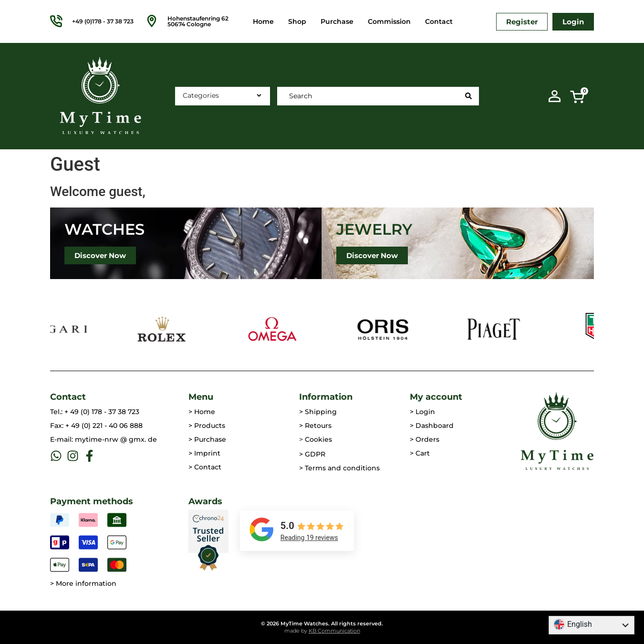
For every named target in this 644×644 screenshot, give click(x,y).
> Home (202, 412)
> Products (207, 426)
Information (326, 397)
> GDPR (312, 454)
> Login (422, 412)
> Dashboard (432, 426)
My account (436, 397)
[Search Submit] (468, 96)
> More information (83, 583)
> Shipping (318, 412)
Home (263, 21)
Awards (205, 501)
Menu (201, 397)
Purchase (337, 21)
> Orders (425, 439)
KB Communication (334, 631)
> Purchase (207, 439)
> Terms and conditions (339, 468)
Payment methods (92, 501)
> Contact (205, 467)
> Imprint (204, 453)
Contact (439, 21)
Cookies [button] (318, 439)
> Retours (315, 426)
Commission (389, 21)
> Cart (420, 453)
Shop (297, 21)
